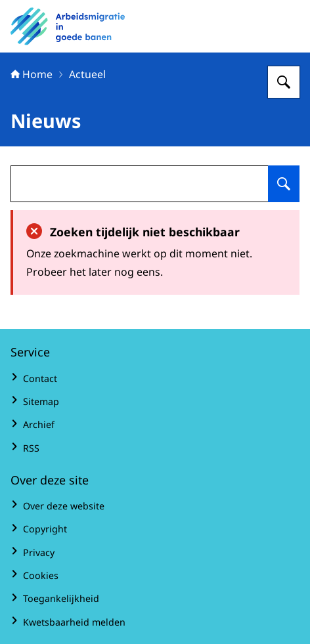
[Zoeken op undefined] (284, 184)
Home (32, 74)
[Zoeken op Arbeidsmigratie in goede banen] (284, 82)
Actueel (87, 74)
